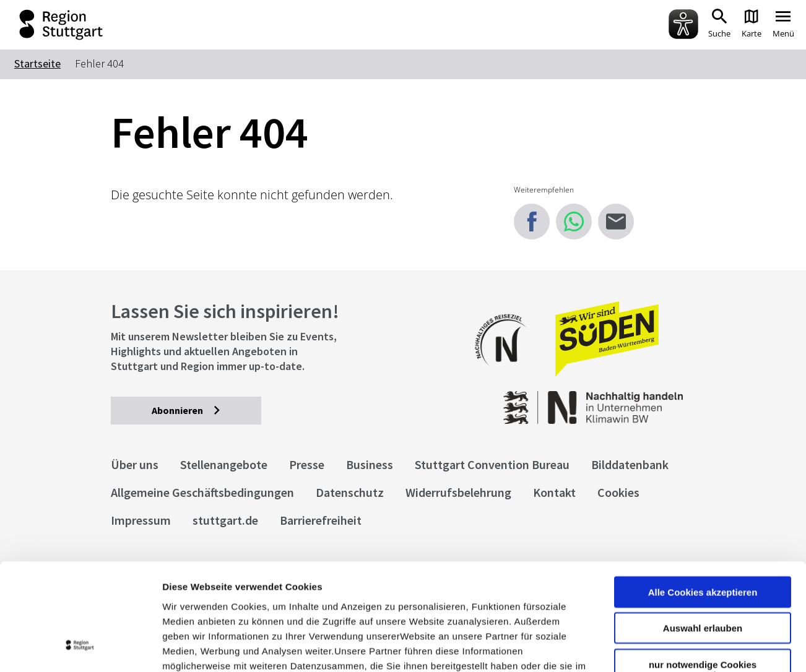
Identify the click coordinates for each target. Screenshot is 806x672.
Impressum (188, 597)
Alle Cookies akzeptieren (703, 494)
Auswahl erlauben (703, 531)
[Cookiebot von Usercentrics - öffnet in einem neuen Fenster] (80, 648)
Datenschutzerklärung (275, 597)
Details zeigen (658, 648)
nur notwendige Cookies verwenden (703, 572)
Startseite (37, 63)
